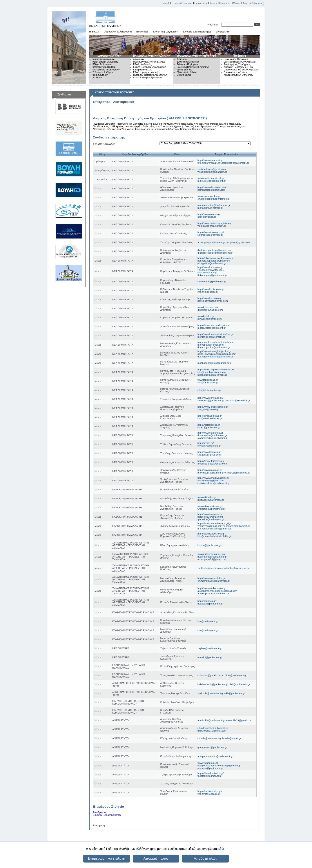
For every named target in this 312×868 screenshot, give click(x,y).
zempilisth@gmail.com (238, 242)
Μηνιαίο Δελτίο (184, 75)
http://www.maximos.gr (210, 470)
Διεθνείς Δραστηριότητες (197, 32)
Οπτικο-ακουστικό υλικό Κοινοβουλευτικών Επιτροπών (238, 74)
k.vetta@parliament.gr (209, 545)
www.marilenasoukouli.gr (211, 178)
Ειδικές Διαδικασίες (142, 64)
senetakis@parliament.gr (211, 400)
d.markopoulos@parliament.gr (214, 347)
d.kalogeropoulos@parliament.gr (215, 253)
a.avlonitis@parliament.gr (211, 720)
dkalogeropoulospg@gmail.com (214, 250)
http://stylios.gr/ (206, 443)
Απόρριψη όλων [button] (156, 858)
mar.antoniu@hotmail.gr (210, 208)
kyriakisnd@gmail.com (210, 319)
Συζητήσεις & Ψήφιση (103, 72)
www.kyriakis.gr (206, 316)
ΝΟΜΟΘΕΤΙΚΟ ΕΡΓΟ (110, 56)
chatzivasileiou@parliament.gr (214, 483)
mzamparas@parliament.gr (212, 557)
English (166, 3)
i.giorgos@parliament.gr (210, 235)
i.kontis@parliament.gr (210, 738)
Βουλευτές (142, 32)
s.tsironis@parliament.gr (211, 693)
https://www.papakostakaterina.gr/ (216, 369)
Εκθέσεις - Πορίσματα (187, 64)
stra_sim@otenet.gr (208, 409)
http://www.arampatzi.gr (210, 160)
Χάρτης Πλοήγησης (220, 3)
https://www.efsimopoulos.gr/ (213, 407)
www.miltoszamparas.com (211, 554)
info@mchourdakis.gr (209, 794)
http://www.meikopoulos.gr (212, 588)
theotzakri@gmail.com (210, 776)
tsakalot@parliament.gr (210, 657)
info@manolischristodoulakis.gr (214, 536)
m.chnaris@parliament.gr (236, 526)
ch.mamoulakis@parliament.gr (214, 581)
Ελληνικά (188, 3)
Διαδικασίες (139, 59)
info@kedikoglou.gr (208, 292)
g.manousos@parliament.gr (212, 747)
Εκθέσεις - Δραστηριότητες (107, 815)
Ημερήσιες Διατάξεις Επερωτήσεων (150, 75)
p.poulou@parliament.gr (210, 768)
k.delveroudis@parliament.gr (213, 684)
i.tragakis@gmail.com (209, 455)
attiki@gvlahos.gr (207, 217)
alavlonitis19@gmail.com (239, 720)
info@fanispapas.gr (208, 382)
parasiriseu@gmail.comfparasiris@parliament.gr (211, 518)
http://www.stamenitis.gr (210, 433)
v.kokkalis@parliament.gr (236, 568)
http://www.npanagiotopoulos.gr (214, 351)
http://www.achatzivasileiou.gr (213, 478)
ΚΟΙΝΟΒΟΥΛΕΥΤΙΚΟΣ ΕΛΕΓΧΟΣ (151, 56)
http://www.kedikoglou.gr (211, 289)
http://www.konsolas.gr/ (210, 298)
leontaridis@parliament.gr (211, 337)
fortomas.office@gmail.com (212, 464)
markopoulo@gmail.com (211, 345)
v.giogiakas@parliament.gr (212, 226)
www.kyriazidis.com (208, 307)
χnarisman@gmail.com (210, 526)
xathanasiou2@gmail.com (211, 190)
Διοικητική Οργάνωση (166, 32)
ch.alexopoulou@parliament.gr (214, 199)
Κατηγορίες (182, 59)
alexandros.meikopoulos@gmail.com (217, 591)
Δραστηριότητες (184, 70)
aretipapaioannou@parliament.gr (215, 756)
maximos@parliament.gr (211, 473)
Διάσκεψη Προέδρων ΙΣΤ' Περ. (239, 67)
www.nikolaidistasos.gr (210, 506)
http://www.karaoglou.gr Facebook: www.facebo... (211, 269)
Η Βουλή (94, 32)
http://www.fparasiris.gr (210, 514)
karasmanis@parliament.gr (212, 282)
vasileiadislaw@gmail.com (212, 169)
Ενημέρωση (223, 32)
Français (176, 3)
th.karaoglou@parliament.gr (212, 275)
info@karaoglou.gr (207, 273)
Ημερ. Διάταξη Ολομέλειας (105, 62)
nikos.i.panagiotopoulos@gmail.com (217, 354)
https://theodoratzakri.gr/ (211, 773)
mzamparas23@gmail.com (212, 559)
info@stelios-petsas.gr (210, 390)
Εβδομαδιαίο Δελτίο (102, 64)
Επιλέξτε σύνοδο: (104, 144)
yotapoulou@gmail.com (210, 766)
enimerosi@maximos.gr (237, 473)
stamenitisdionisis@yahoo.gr (213, 438)
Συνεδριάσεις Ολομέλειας (236, 59)
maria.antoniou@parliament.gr (214, 205)
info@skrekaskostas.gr (210, 418)
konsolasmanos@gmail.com (213, 301)
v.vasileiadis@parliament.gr (212, 172)
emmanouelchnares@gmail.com (215, 529)
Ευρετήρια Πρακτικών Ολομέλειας (240, 62)
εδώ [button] (221, 849)
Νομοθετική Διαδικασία (103, 59)
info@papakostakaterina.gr (212, 372)
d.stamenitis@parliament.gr (212, 435)
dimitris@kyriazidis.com (210, 310)
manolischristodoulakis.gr (211, 534)
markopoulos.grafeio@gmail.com (215, 342)
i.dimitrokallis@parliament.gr (213, 728)
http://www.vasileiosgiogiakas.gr (215, 223)
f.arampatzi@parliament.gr (235, 163)
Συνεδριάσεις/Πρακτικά (188, 62)
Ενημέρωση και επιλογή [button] (106, 858)
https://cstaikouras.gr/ (209, 425)
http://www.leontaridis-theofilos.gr (215, 334)
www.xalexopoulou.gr (209, 196)
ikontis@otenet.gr (232, 738)
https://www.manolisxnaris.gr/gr (214, 523)
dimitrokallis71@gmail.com (212, 731)
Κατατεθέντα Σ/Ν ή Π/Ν (104, 67)
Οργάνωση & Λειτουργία (118, 32)
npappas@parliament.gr (210, 604)
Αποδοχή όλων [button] (205, 858)
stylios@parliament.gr (209, 446)
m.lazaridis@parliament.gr (212, 328)
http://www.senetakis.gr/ (210, 398)
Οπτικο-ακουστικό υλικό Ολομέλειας (241, 70)
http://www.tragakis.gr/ (209, 452)
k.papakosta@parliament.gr (212, 375)
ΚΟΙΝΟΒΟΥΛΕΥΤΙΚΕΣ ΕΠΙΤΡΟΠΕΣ (197, 56)
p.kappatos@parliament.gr (212, 263)
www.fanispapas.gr (208, 380)
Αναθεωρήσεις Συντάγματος (237, 64)
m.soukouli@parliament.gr (212, 181)
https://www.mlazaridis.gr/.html (214, 325)
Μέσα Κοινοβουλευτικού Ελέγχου (149, 62)
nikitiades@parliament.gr (211, 500)
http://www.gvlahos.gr (209, 214)
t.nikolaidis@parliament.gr (211, 509)
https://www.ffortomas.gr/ (211, 461)
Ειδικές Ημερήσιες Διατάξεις (147, 72)
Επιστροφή (99, 825)
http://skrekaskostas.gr (210, 416)
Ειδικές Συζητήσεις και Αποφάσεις (150, 67)
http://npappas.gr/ (207, 601)
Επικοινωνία (201, 3)
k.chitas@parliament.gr (234, 675)
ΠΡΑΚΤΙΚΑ (240, 56)
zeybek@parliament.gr (210, 648)
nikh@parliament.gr (239, 684)
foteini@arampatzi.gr (209, 163)
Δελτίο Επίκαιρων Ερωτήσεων (148, 78)
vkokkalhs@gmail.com (210, 568)
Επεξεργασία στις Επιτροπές (106, 70)
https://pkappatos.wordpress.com (215, 258)
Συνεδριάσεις (100, 812)
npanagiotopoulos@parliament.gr (215, 357)
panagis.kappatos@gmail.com (214, 261)
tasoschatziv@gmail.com (211, 481)
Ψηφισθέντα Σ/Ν (100, 75)
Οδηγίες (236, 3)
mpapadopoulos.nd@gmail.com (215, 363)
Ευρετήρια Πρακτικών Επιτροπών (193, 67)
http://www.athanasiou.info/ (212, 187)
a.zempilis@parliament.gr (211, 242)
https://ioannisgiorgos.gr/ (211, 232)
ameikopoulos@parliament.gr (213, 594)
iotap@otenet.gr (232, 766)
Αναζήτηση (213, 25)
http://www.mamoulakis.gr (211, 578)
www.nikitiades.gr (207, 497)
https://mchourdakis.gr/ (210, 791)
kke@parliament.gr (208, 621)
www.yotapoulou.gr (208, 763)
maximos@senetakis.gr (238, 400)
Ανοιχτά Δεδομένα (252, 3)
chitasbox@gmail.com (210, 675)
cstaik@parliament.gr (209, 427)
